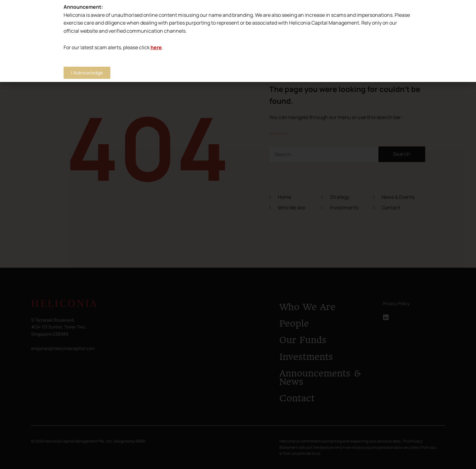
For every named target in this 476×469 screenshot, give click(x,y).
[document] (238, 234)
